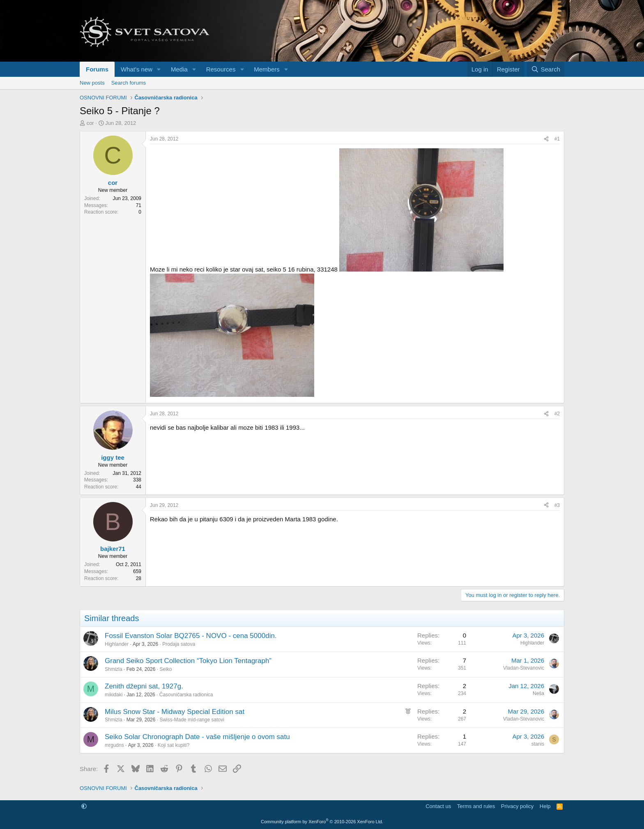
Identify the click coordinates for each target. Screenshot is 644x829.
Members (267, 69)
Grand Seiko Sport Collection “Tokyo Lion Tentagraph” (188, 661)
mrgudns (114, 745)
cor (90, 123)
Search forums (129, 83)
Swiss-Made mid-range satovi (192, 720)
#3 (557, 505)
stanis (538, 744)
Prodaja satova (179, 644)
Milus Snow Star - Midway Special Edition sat (175, 712)
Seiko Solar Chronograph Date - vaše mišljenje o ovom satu (197, 737)
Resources (221, 69)
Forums (97, 69)
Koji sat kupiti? (174, 745)
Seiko (166, 669)
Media (179, 69)
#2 (557, 414)
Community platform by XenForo (322, 822)
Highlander (117, 644)
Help (545, 806)
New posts (92, 83)
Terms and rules (476, 806)
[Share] (546, 139)
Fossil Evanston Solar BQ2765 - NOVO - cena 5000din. (191, 636)
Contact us (438, 806)
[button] (159, 69)
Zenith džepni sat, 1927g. (144, 686)
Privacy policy (517, 806)
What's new (137, 69)
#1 (557, 139)
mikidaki (114, 695)
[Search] (546, 69)
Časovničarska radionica (186, 695)
